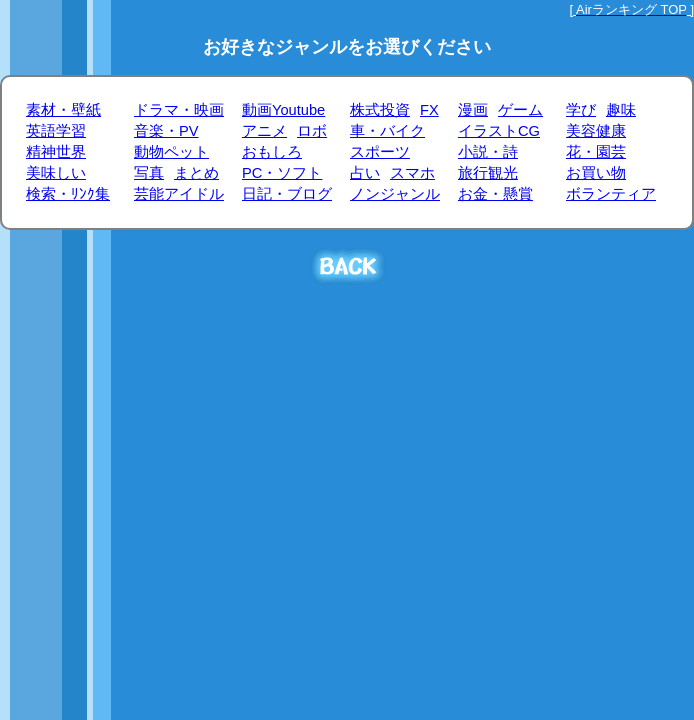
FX (429, 110)
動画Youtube (283, 110)
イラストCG (499, 131)
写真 (149, 173)
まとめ (196, 173)
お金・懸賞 (495, 194)
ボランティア (611, 194)
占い (365, 173)
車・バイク (387, 131)
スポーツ (380, 152)
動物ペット (171, 152)
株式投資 (380, 110)
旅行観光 (488, 173)
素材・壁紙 (63, 110)
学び (581, 110)
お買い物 (596, 173)
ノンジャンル (395, 194)
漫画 (473, 110)
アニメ (264, 131)
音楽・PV (166, 131)
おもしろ (272, 152)
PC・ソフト (282, 173)
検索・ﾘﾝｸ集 (68, 194)
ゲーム (520, 110)
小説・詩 (488, 152)
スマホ (412, 173)
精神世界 (56, 152)
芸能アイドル (179, 194)
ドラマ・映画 (179, 110)
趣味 (621, 110)
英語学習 (56, 131)
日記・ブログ (287, 194)
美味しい (56, 173)
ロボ (312, 131)
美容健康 (596, 131)
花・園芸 (596, 152)
